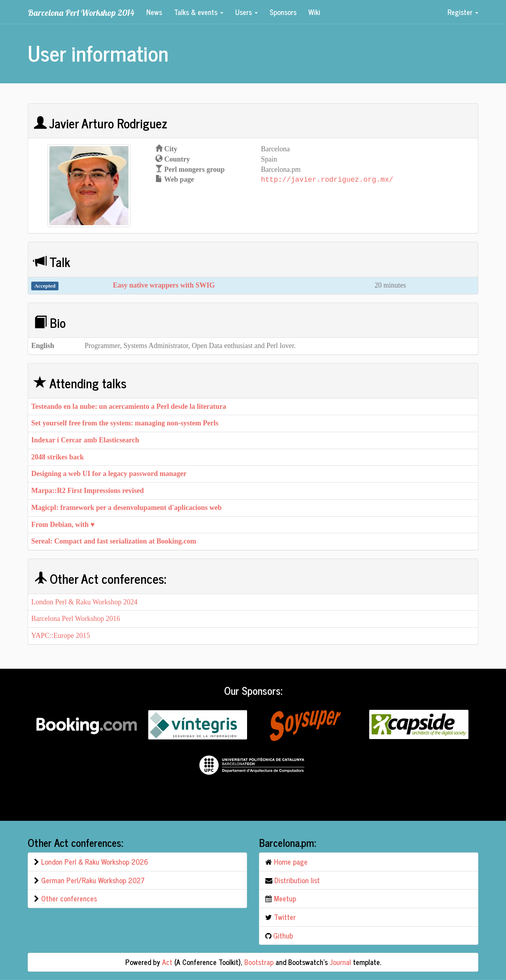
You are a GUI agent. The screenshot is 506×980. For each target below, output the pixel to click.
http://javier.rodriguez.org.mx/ (327, 179)
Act (167, 962)
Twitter (285, 917)
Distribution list (297, 880)
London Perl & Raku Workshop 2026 (95, 861)
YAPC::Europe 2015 (61, 636)
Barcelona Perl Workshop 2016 (76, 619)
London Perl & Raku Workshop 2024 (84, 602)
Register (463, 12)
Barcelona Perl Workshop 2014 (81, 12)
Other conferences (69, 898)
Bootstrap (259, 962)
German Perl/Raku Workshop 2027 (93, 880)
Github (283, 935)
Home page (291, 861)
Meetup (285, 898)
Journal (340, 962)
